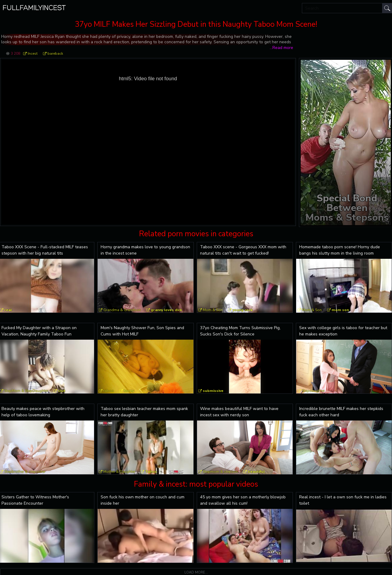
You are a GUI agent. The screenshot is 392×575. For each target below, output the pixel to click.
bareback (55, 54)
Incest (33, 54)
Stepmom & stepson (220, 472)
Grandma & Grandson (122, 310)
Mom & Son (213, 310)
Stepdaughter (313, 391)
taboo (109, 391)
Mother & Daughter (119, 472)
